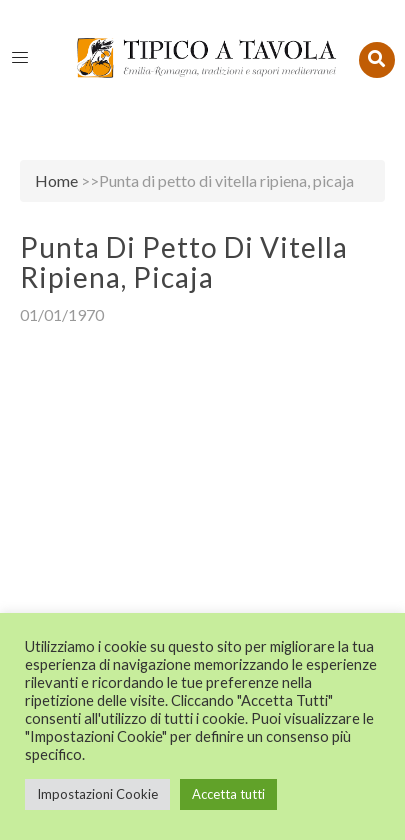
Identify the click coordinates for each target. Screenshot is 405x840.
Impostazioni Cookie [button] (97, 794)
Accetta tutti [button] (228, 794)
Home (56, 180)
